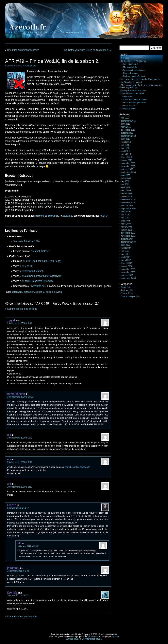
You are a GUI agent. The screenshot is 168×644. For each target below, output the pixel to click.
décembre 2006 (128, 269)
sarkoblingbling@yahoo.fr (77, 467)
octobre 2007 (127, 239)
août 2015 (126, 124)
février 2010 (126, 157)
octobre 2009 (127, 169)
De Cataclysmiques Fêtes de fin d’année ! (87, 50)
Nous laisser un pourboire (133, 94)
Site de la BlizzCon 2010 (26, 241)
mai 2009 (125, 184)
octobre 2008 (127, 206)
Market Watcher (41, 251)
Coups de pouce (130, 73)
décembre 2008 (128, 200)
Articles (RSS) (73, 639)
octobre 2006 (127, 275)
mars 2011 (126, 127)
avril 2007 (125, 257)
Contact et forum (129, 109)
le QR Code (52, 216)
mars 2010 (126, 154)
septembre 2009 (128, 172)
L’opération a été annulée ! (135, 100)
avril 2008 (125, 221)
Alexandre (31, 66)
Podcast (125, 290)
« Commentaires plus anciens (21, 309)
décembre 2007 (128, 233)
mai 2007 (125, 254)
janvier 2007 (127, 266)
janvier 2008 (127, 230)
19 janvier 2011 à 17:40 (28, 546)
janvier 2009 (127, 197)
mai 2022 (125, 118)
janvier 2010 (127, 160)
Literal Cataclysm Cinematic (39, 281)
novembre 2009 (128, 166)
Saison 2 (125, 293)
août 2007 (126, 245)
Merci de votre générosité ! (135, 103)
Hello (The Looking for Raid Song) (43, 261)
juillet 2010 (126, 142)
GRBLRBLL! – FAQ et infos (133, 61)
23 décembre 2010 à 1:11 (20, 323)
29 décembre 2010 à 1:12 (20, 487)
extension (29, 292)
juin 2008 (125, 215)
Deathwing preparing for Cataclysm (42, 276)
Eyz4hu (115, 637)
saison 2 (40, 292)
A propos (125, 58)
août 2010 (126, 139)
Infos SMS (128, 97)
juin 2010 (125, 145)
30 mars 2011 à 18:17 (18, 595)
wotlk (59, 292)
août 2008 (126, 212)
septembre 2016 (128, 121)
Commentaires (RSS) (91, 639)
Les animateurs (130, 64)
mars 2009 (126, 190)
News (124, 287)
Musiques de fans (131, 67)
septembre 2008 (128, 209)
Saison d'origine (128, 296)
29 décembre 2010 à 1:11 (20, 462)
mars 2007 (126, 260)
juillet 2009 (126, 178)
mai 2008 (125, 218)
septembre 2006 (128, 278)
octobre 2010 (127, 133)
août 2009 (126, 175)
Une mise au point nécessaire (23, 50)
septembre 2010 (128, 136)
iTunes (40, 216)
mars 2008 (126, 224)
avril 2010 (125, 151)
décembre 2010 (128, 130)
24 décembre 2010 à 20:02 (20, 397)
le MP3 (104, 216)
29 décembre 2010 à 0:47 (20, 438)
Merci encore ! (129, 106)
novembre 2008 (128, 203)
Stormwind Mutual (33, 271)
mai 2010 (125, 148)
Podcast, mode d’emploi (134, 76)
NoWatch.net (38, 286)
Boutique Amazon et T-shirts (134, 91)
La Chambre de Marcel (131, 82)
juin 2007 (125, 251)
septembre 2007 (128, 242)
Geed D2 (28, 266)
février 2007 (126, 263)
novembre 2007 (128, 236)
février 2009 (126, 194)
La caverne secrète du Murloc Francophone (141, 79)
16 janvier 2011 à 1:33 (18, 571)
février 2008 (126, 227)
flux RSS (67, 216)
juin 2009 (125, 181)
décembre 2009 (128, 163)
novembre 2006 (128, 272)
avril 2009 (125, 187)
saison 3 (50, 292)
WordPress (93, 637)
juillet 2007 (126, 248)
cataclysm (17, 292)
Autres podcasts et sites (134, 70)
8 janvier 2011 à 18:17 (18, 508)
